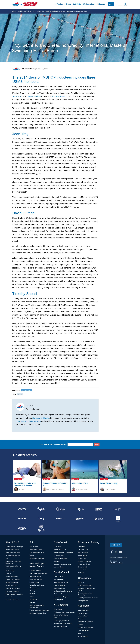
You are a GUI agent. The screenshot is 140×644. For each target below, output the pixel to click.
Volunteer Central (83, 610)
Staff (7, 558)
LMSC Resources (83, 630)
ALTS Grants (58, 618)
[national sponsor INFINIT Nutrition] (80, 509)
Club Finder (77, 4)
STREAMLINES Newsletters (14, 594)
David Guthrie (35, 96)
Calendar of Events (36, 571)
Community (9, 597)
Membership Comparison (37, 558)
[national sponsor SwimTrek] (99, 519)
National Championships (37, 585)
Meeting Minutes (83, 601)
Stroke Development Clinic (38, 613)
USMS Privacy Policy (116, 563)
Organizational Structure (13, 555)
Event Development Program (38, 573)
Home (15, 11)
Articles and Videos (25, 11)
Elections (81, 619)
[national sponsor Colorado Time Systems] (60, 509)
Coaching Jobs (58, 600)
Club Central (58, 547)
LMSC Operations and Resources (88, 598)
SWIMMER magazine (12, 591)
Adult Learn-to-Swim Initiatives (63, 624)
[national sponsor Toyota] (118, 519)
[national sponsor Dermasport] (41, 509)
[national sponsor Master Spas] (118, 509)
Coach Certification (60, 585)
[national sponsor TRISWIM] (22, 528)
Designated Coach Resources (63, 591)
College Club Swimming (13, 580)
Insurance (57, 561)
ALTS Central (58, 609)
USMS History (10, 571)
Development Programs (13, 552)
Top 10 (32, 597)
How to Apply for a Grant (61, 621)
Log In (125, 6)
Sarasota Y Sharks (41, 418)
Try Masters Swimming (12, 600)
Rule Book (81, 582)
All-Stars (32, 602)
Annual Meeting (83, 613)
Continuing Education (60, 594)
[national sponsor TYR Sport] (41, 519)
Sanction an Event (35, 576)
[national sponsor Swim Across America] (22, 519)
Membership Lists (59, 567)
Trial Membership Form (37, 552)
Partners (8, 574)
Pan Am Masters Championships (40, 610)
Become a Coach (59, 579)
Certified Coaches (59, 588)
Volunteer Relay (83, 616)
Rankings (33, 591)
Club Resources (59, 555)
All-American (34, 600)
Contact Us (113, 561)
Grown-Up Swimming (12, 582)
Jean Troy (17, 96)
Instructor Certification (60, 627)
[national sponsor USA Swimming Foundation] (41, 528)
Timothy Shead (59, 96)
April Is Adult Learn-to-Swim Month (64, 612)
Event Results (34, 588)
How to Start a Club (60, 550)
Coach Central (58, 577)
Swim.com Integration (85, 561)
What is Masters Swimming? (14, 547)
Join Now (116, 545)
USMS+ (32, 555)
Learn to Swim (82, 570)
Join (111, 4)
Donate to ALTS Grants (13, 588)
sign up (97, 444)
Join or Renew (34, 547)
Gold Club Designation (61, 558)
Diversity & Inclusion (12, 577)
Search (119, 6)
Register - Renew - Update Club (63, 552)
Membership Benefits (36, 550)
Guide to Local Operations (86, 628)
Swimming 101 (83, 567)
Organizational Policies (85, 585)
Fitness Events (34, 582)
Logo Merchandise (11, 585)
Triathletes (81, 573)
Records (32, 594)
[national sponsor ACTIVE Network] (22, 509)
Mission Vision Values (12, 550)
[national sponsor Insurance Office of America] (99, 509)
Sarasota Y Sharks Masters (28, 421)
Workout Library (89, 4)
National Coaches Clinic (61, 582)
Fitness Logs (82, 558)
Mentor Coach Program (61, 597)
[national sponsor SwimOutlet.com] (80, 519)
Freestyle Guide (83, 550)
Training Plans (82, 555)
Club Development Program (62, 564)
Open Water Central (36, 579)
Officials (81, 625)
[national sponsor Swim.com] (60, 519)
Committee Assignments (85, 622)
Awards (80, 633)
